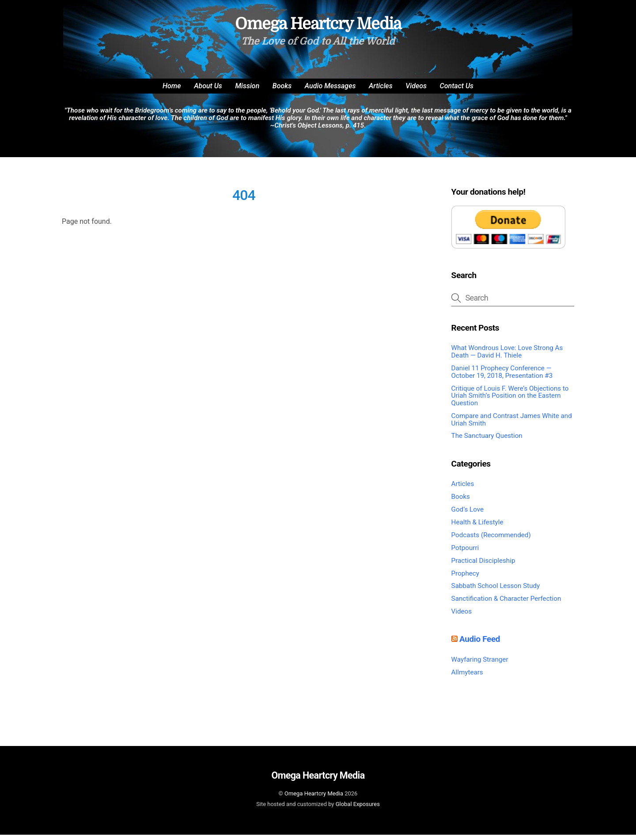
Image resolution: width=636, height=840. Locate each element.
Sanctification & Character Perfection (506, 604)
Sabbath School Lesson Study (496, 591)
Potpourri (465, 553)
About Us (208, 91)
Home (172, 91)
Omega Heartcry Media (314, 799)
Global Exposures (358, 809)
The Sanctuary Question (487, 441)
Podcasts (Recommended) (491, 540)
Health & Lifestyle (477, 527)
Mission (247, 91)
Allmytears (467, 678)
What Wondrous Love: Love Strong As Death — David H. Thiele (507, 357)
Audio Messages (330, 91)
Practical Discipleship (483, 565)
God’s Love (468, 515)
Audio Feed (480, 644)
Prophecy (465, 578)
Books (282, 91)
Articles (381, 91)
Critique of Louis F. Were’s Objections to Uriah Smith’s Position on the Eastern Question (510, 401)
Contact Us (457, 91)
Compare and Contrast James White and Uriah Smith (512, 425)
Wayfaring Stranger (480, 665)
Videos (416, 91)
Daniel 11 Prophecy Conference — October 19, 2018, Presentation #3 (502, 377)
